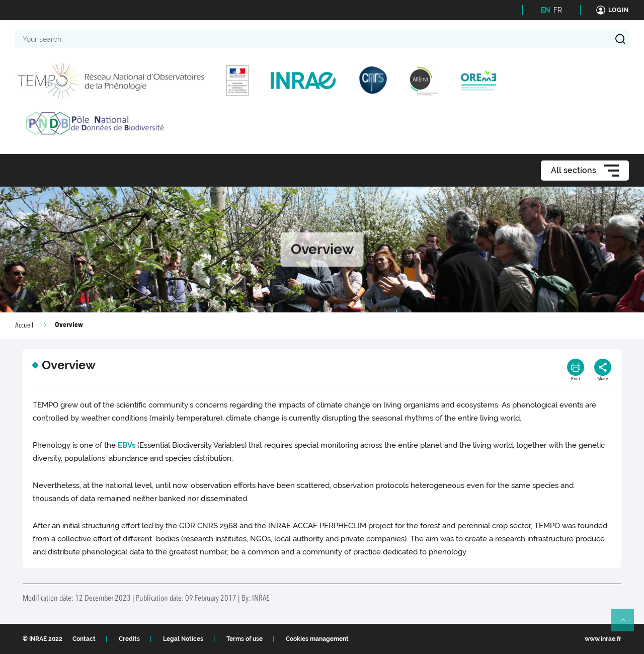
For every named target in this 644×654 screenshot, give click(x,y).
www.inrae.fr (603, 639)
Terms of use (245, 639)
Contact (84, 639)
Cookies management (317, 639)
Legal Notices (183, 639)
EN (546, 10)
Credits (129, 639)
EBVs (127, 445)
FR (558, 10)
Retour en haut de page (627, 624)
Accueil (24, 325)
